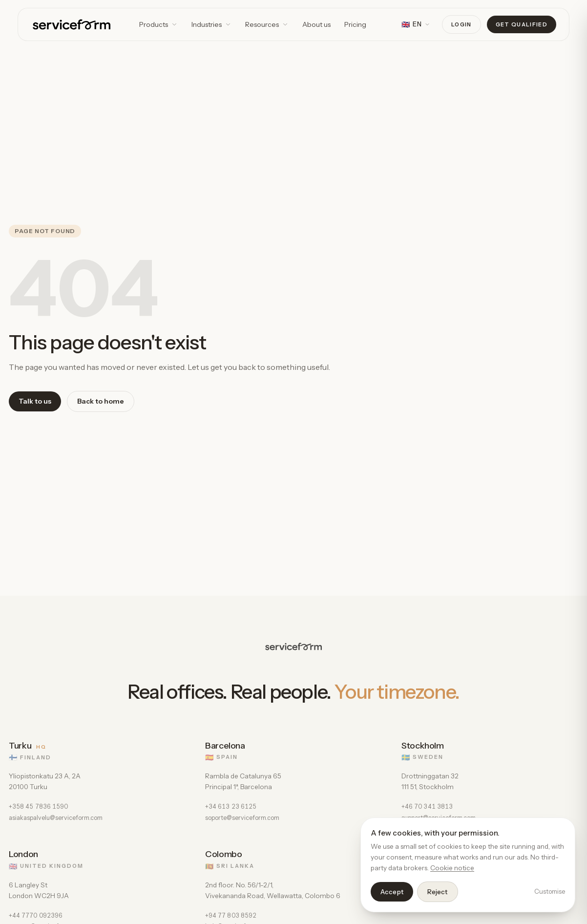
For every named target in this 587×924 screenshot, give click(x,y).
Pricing (355, 24)
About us (316, 24)
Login (461, 24)
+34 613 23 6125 (231, 806)
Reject (438, 892)
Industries (211, 24)
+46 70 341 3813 (427, 806)
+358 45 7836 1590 (38, 806)
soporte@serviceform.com (242, 818)
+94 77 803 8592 (231, 915)
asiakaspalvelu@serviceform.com (56, 818)
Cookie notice (452, 868)
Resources (267, 24)
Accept (392, 892)
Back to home (101, 401)
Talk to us (35, 401)
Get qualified (522, 24)
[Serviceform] (72, 24)
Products (158, 24)
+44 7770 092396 (36, 915)
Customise (550, 891)
